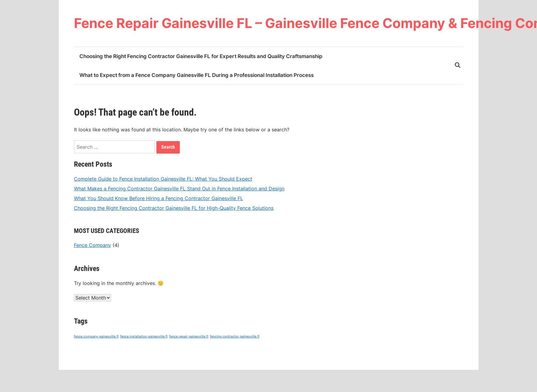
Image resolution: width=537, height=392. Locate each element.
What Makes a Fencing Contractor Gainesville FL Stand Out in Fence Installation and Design (179, 189)
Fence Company (92, 245)
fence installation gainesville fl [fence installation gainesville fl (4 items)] (144, 337)
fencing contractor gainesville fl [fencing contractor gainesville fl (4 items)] (235, 337)
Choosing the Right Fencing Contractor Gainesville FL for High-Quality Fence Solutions (174, 208)
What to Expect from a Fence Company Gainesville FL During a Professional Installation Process (197, 75)
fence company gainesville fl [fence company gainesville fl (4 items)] (96, 337)
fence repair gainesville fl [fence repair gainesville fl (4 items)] (189, 337)
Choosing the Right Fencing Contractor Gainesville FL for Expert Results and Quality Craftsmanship (201, 56)
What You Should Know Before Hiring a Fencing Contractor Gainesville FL (159, 198)
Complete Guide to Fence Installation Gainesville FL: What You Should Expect (163, 179)
